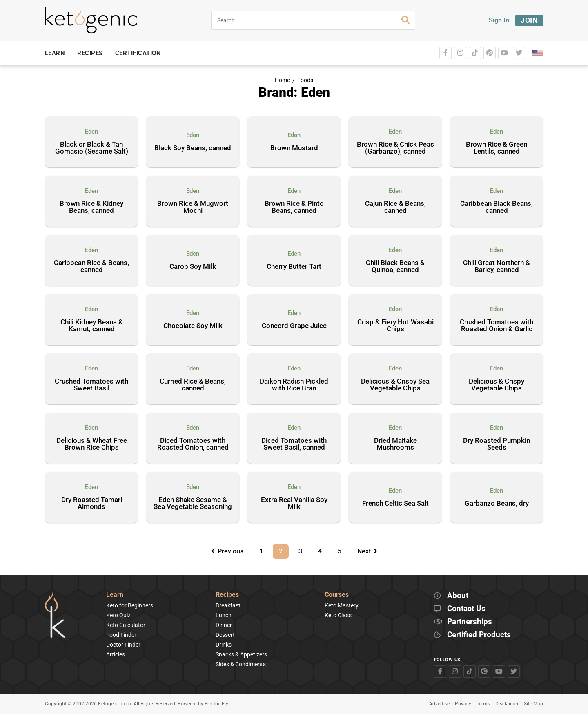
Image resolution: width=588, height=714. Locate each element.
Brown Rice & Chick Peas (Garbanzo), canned (395, 148)
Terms (483, 704)
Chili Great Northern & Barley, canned (497, 267)
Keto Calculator (126, 625)
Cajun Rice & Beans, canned (395, 207)
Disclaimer (507, 704)
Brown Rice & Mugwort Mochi (193, 207)
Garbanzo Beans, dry (497, 504)
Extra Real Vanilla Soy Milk (294, 503)
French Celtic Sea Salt (395, 504)
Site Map (533, 704)
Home (282, 80)
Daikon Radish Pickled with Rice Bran (294, 385)
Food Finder (121, 635)
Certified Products (479, 635)
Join (529, 20)
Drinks (224, 645)
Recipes (227, 595)
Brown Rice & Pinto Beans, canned (294, 207)
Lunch (224, 615)
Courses (337, 595)
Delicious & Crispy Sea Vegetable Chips (395, 385)
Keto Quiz (118, 615)
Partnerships (470, 622)
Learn (115, 595)
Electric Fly (216, 704)
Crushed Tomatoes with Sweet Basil (91, 385)
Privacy (463, 704)
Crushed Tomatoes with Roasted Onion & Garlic (497, 326)
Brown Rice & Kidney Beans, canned (91, 207)
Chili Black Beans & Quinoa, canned (395, 267)
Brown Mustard (294, 148)
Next (367, 551)
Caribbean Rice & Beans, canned (91, 267)
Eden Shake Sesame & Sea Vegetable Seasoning (193, 503)
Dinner (224, 625)
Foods (305, 80)
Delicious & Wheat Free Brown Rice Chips (92, 444)
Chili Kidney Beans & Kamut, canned (92, 326)
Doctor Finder (123, 645)
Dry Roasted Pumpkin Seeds (497, 444)
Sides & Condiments (241, 664)
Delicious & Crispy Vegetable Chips (497, 385)
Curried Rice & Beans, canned (193, 385)
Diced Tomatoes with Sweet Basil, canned (294, 444)
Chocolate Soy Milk (193, 326)
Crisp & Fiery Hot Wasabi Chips (395, 326)
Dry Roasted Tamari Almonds (92, 503)
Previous (227, 551)
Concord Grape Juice (294, 326)
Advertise (439, 704)
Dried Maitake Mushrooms (395, 444)
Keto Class (338, 615)
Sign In (499, 20)
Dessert (225, 635)
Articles (116, 654)
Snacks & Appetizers (241, 654)
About (458, 596)
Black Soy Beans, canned (193, 148)
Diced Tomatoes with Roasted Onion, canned (193, 444)
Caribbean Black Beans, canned (497, 207)
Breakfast (228, 605)
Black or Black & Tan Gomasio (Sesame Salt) (92, 148)
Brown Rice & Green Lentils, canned (497, 148)
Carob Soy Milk (193, 267)
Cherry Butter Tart (294, 267)
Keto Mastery (342, 605)
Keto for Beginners (130, 605)
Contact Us (466, 609)
